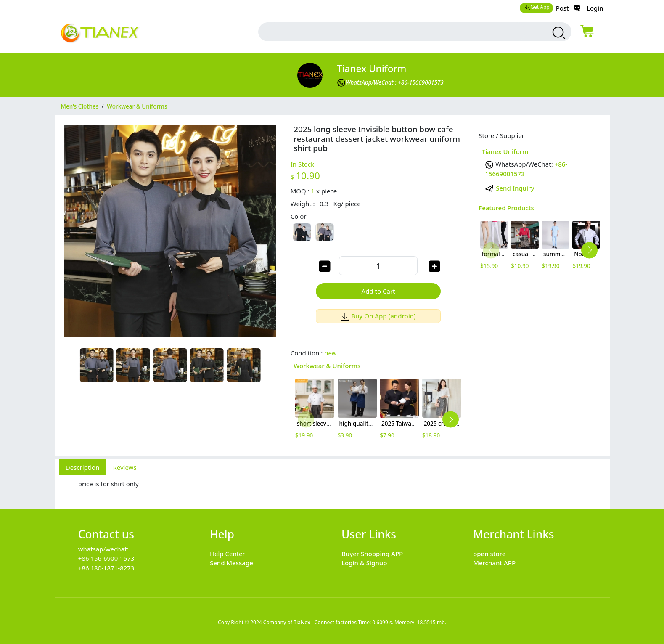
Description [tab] (83, 467)
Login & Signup (364, 563)
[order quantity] (378, 266)
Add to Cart (378, 291)
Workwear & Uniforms (327, 366)
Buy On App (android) (378, 316)
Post (562, 8)
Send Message (231, 563)
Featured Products (506, 208)
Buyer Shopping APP (372, 554)
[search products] (558, 33)
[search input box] (396, 32)
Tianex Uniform (372, 68)
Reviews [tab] (124, 467)
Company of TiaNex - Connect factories (310, 622)
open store (489, 554)
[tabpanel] (332, 488)
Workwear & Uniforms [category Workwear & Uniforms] (137, 106)
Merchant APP (494, 563)
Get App (537, 7)
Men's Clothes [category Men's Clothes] (80, 106)
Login (595, 8)
